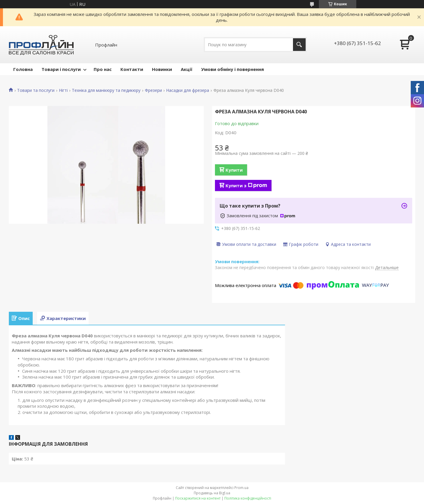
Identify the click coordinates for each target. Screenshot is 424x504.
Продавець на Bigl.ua (212, 493)
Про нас (103, 69)
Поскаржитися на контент (198, 498)
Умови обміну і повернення (232, 69)
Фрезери (153, 90)
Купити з (246, 185)
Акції (187, 69)
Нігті (63, 90)
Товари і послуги (61, 69)
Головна (23, 69)
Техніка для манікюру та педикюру (106, 90)
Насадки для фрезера (188, 90)
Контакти (132, 69)
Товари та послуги (36, 90)
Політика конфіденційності (248, 498)
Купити (234, 170)
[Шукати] (299, 45)
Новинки (162, 69)
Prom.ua (241, 488)
